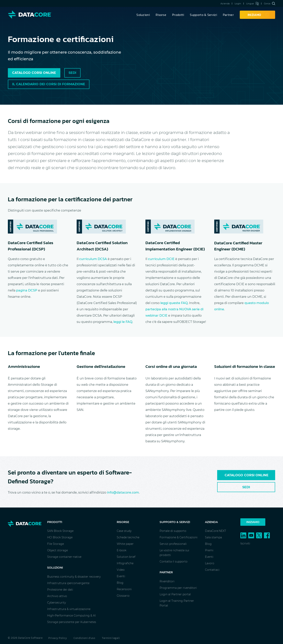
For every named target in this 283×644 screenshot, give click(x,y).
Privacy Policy (58, 638)
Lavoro (210, 563)
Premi (209, 550)
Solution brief (126, 557)
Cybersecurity (57, 603)
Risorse (161, 15)
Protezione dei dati (60, 590)
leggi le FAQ (123, 322)
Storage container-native (64, 557)
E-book (122, 550)
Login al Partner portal (175, 594)
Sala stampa (213, 537)
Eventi (121, 576)
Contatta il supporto (174, 562)
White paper (125, 544)
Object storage (57, 550)
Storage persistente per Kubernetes (72, 622)
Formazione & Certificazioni (179, 537)
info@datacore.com (123, 492)
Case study (124, 531)
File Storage (56, 544)
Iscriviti (245, 543)
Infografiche (125, 563)
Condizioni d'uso (84, 638)
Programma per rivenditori (178, 588)
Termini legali (111, 638)
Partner (228, 15)
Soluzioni (143, 15)
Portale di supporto (173, 531)
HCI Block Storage (60, 537)
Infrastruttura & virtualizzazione (69, 609)
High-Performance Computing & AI (71, 616)
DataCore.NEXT (215, 531)
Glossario (123, 596)
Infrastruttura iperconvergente (68, 583)
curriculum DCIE (161, 259)
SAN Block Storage (60, 531)
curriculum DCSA (93, 259)
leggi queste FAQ (174, 303)
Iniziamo (253, 522)
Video (121, 570)
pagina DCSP (27, 290)
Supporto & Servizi (203, 15)
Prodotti (178, 15)
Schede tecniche (128, 537)
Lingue (253, 4)
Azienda (225, 4)
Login (238, 4)
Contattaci (212, 570)
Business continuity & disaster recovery (74, 577)
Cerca (270, 4)
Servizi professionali (173, 544)
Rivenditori (167, 581)
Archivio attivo (57, 596)
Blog (120, 583)
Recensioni (124, 589)
